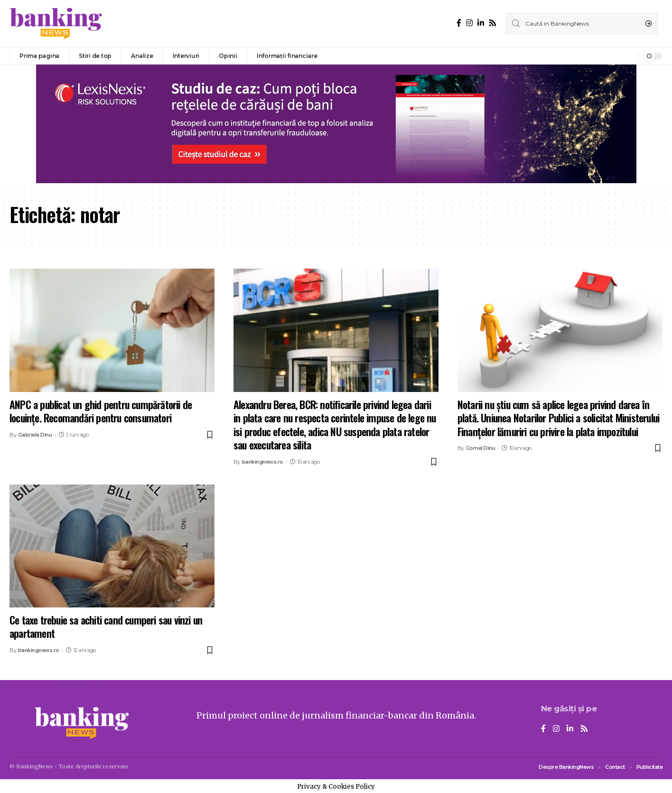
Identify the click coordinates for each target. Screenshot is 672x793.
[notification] (629, 56)
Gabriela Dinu (35, 435)
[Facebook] (459, 23)
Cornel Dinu (481, 448)
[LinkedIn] (481, 23)
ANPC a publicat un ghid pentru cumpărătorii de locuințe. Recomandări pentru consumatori (101, 411)
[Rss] (493, 23)
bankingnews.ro (263, 462)
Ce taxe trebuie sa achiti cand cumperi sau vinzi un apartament (106, 627)
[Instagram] (469, 23)
